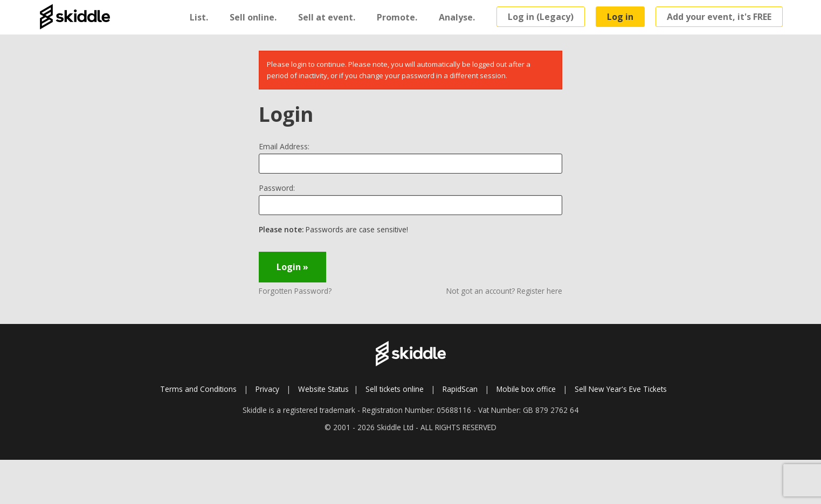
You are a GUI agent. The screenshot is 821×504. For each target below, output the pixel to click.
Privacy (267, 389)
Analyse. (457, 17)
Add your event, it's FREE (719, 17)
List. (199, 17)
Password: (277, 188)
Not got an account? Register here (504, 291)
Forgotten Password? (295, 291)
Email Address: (284, 146)
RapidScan (460, 389)
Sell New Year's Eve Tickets (621, 389)
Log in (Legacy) (541, 17)
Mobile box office (526, 389)
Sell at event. (327, 17)
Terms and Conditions (198, 389)
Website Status (323, 389)
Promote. (397, 17)
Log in (620, 17)
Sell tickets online (395, 389)
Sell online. (253, 17)
